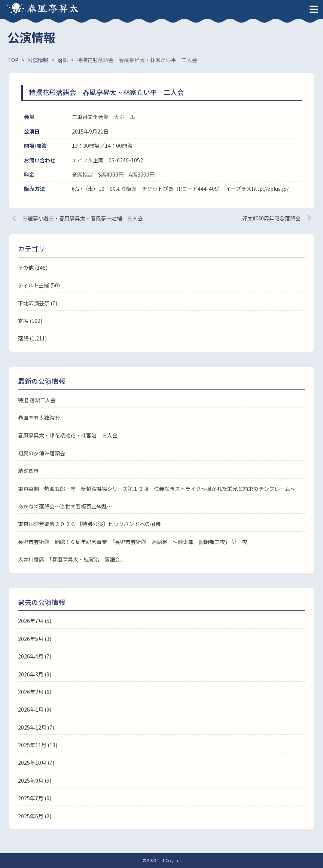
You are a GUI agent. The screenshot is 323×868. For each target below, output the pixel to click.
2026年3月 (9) (35, 674)
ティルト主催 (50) (39, 285)
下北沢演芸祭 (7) (38, 303)
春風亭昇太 (53, 8)
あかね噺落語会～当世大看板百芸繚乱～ (65, 506)
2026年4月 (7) (35, 656)
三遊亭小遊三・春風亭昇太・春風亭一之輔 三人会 (83, 218)
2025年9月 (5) (35, 780)
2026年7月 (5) (35, 621)
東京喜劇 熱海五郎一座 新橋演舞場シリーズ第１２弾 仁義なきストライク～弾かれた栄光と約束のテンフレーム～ (157, 489)
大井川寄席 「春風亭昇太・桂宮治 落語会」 (72, 559)
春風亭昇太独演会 (39, 418)
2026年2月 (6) (35, 692)
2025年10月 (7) (36, 762)
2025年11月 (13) (38, 745)
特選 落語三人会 (37, 400)
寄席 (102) (30, 321)
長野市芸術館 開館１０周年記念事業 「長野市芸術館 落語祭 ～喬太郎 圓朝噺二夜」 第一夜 (132, 542)
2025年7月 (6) (35, 798)
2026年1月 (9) (35, 709)
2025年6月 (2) (35, 816)
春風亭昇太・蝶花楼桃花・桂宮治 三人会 (68, 435)
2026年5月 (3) (35, 639)
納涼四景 (28, 471)
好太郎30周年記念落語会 (271, 218)
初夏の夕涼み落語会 (42, 453)
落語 (23, 338)
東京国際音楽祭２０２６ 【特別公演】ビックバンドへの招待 (89, 524)
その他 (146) (33, 268)
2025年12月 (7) (36, 727)
